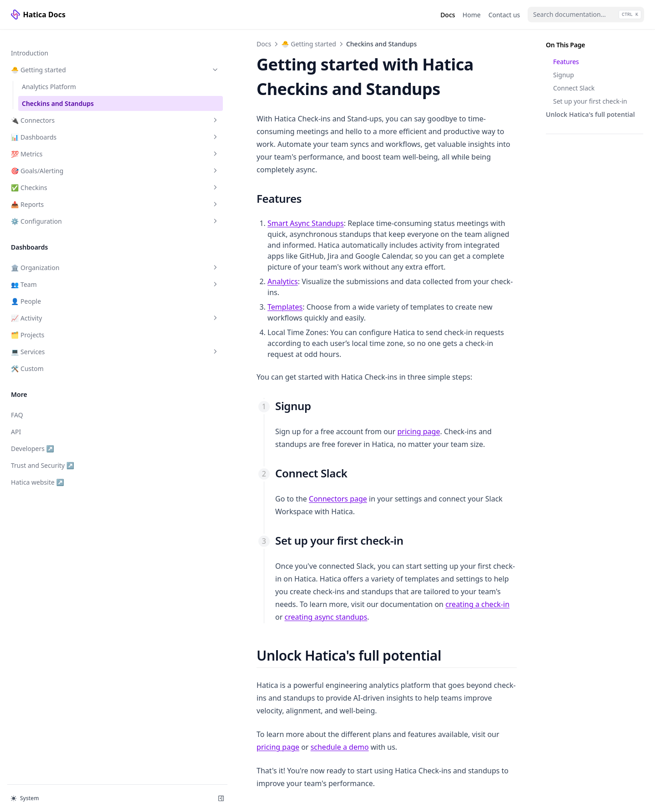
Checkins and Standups (58, 94)
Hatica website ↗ (40, 473)
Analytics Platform (49, 78)
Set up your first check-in (590, 101)
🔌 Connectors (56, 111)
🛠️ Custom (27, 359)
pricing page (300, 362)
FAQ (17, 406)
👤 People (26, 292)
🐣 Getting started (56, 61)
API (16, 423)
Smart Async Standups (187, 198)
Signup (564, 75)
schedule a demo (466, 614)
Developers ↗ (40, 439)
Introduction (30, 44)
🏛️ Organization (56, 258)
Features (566, 62)
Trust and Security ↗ (42, 456)
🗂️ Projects (28, 326)
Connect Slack (574, 88)
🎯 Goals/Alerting (56, 162)
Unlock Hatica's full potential (590, 114)
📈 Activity (56, 309)
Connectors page (220, 430)
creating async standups (444, 510)
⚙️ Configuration (56, 212)
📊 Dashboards (56, 128)
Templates (167, 260)
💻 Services (56, 343)
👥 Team (56, 275)
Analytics (164, 245)
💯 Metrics (56, 145)
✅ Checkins (56, 178)
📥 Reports (56, 195)
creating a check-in (359, 510)
